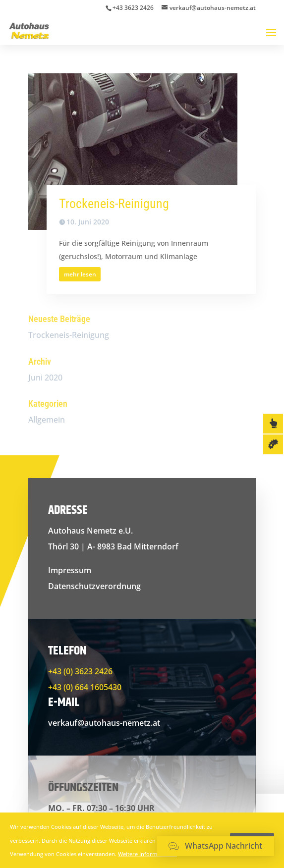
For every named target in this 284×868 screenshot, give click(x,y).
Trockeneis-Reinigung (114, 204)
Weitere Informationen (147, 854)
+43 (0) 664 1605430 (85, 687)
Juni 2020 (45, 378)
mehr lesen (80, 274)
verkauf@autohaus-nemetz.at (104, 723)
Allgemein (47, 420)
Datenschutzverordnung (94, 586)
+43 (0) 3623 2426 (80, 671)
